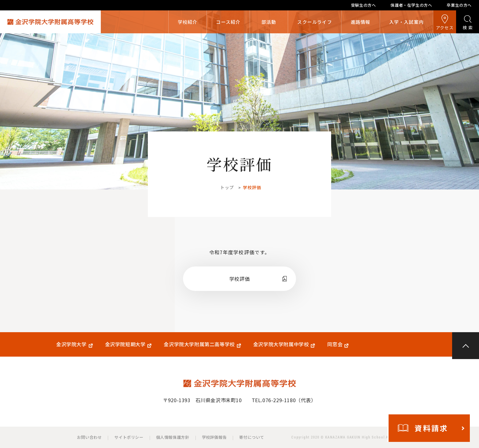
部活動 (269, 22)
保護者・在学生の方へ (411, 5)
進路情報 (361, 22)
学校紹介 (188, 22)
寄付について (252, 437)
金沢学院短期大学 (125, 344)
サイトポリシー (129, 437)
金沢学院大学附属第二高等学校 (199, 344)
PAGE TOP (466, 346)
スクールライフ (314, 22)
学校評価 (239, 279)
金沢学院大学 (71, 344)
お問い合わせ (90, 437)
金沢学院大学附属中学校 (281, 344)
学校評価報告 (214, 437)
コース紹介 (228, 22)
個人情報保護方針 (173, 437)
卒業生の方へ (459, 5)
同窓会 (335, 344)
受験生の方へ (364, 5)
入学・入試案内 (406, 22)
